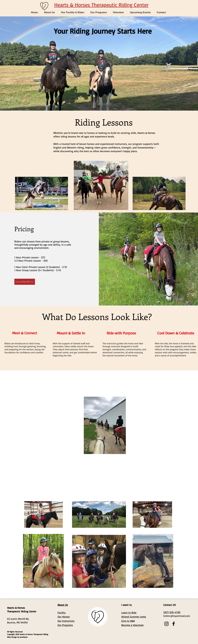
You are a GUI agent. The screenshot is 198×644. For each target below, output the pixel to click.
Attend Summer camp (134, 617)
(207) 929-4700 (172, 612)
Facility (62, 613)
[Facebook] (174, 624)
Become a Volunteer (132, 625)
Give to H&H (128, 621)
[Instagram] (166, 624)
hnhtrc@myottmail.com (177, 616)
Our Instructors (66, 621)
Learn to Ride (129, 613)
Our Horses (64, 617)
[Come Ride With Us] (25, 282)
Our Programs (65, 625)
